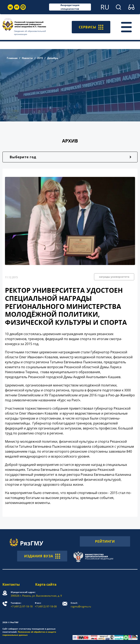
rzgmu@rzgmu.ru (81, 605)
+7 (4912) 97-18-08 (46, 605)
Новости (27, 58)
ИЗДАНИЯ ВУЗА (42, 556)
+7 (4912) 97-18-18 (22, 605)
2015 (40, 58)
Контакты (11, 584)
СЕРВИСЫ (91, 27)
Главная (12, 58)
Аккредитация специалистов (70, 7)
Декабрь (53, 58)
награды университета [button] (114, 277)
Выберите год (23, 157)
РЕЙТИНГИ (105, 541)
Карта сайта (46, 584)
